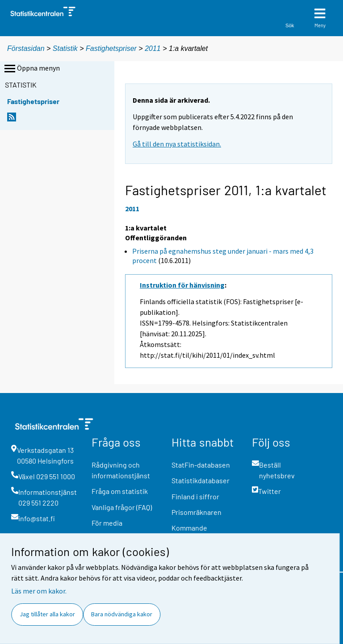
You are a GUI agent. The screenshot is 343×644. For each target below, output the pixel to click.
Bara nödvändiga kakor (122, 614)
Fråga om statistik (120, 491)
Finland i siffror (195, 496)
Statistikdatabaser (201, 480)
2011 (153, 48)
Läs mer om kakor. (39, 591)
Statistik (65, 48)
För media (107, 523)
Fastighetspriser (111, 48)
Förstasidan (26, 48)
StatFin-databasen (201, 465)
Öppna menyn (31, 69)
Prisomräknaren (197, 512)
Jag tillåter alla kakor (47, 614)
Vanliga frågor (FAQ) (122, 507)
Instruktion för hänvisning (182, 285)
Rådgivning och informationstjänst (121, 470)
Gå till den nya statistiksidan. (177, 144)
